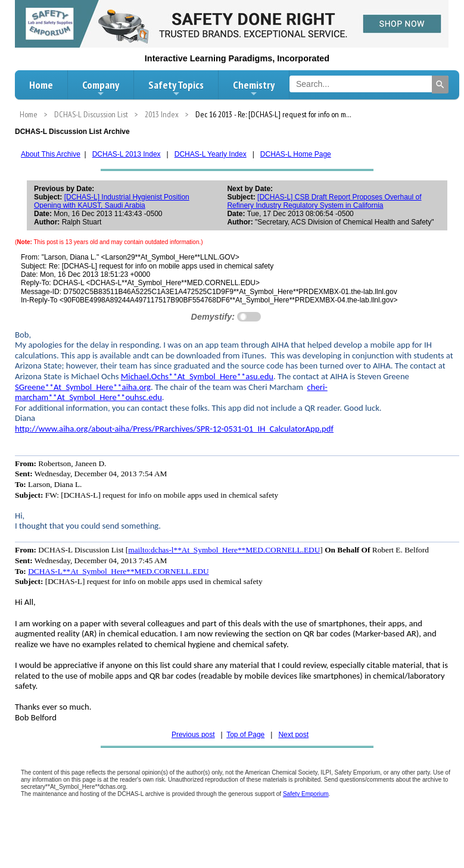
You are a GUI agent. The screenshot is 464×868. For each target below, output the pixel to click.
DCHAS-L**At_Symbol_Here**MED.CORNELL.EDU (119, 571)
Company (101, 88)
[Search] (440, 85)
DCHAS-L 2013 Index (127, 154)
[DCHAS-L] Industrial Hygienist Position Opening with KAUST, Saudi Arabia (112, 201)
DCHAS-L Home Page (296, 154)
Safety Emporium (306, 794)
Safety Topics (176, 88)
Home (41, 85)
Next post (293, 735)
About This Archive (51, 154)
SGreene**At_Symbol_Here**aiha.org (83, 387)
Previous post (193, 735)
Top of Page (245, 735)
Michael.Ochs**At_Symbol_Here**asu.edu (197, 376)
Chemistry (254, 88)
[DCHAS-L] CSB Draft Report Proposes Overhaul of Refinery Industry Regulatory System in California (324, 201)
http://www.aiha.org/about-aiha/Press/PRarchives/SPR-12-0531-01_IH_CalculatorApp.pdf (174, 429)
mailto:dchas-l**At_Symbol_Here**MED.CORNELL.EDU (224, 550)
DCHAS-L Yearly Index (211, 154)
